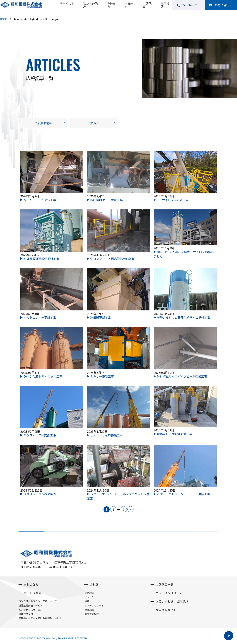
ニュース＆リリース (169, 594)
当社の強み (31, 585)
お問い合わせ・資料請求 (172, 602)
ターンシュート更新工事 (40, 201)
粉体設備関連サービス (31, 606)
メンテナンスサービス (31, 611)
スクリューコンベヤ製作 (40, 495)
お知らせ (129, 5)
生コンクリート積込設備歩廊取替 (112, 260)
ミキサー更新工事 (102, 377)
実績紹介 (94, 124)
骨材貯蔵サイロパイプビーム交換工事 (182, 377)
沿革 (87, 602)
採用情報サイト (166, 611)
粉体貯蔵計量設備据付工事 (41, 260)
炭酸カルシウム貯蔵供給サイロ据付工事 (183, 318)
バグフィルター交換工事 (40, 436)
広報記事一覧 (165, 585)
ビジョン (89, 598)
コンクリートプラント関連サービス (38, 602)
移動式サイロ (26, 615)
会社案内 (111, 5)
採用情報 (165, 5)
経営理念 (89, 594)
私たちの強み (91, 5)
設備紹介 (89, 611)
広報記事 (147, 5)
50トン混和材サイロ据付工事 (43, 377)
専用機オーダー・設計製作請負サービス (40, 619)
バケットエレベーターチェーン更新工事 (183, 495)
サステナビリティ (94, 606)
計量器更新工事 (101, 318)
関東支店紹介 (92, 615)
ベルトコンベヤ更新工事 (40, 318)
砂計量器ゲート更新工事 (106, 201)
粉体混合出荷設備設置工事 (175, 435)
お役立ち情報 (44, 124)
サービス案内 (67, 5)
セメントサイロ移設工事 (106, 436)
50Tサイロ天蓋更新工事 (173, 201)
